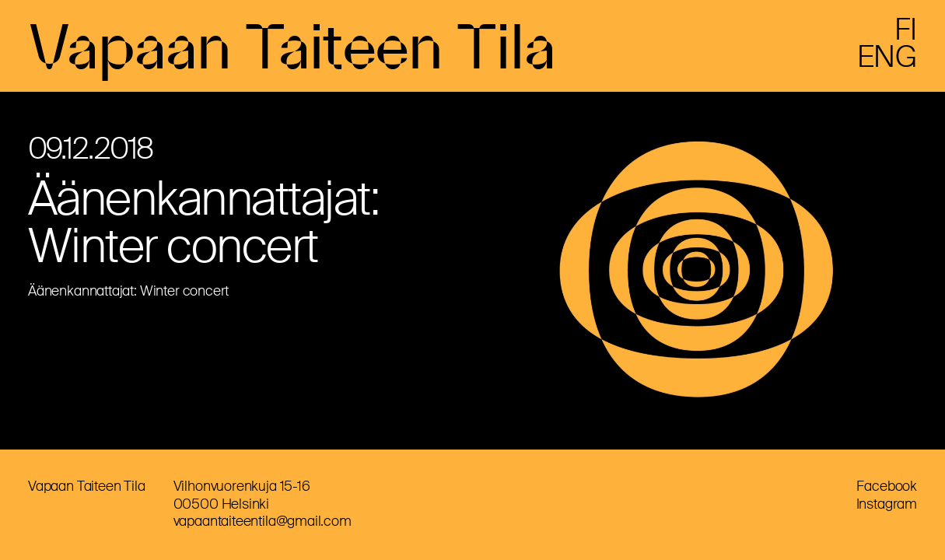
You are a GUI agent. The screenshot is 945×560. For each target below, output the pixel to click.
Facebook (887, 486)
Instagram (887, 504)
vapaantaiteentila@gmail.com (262, 521)
